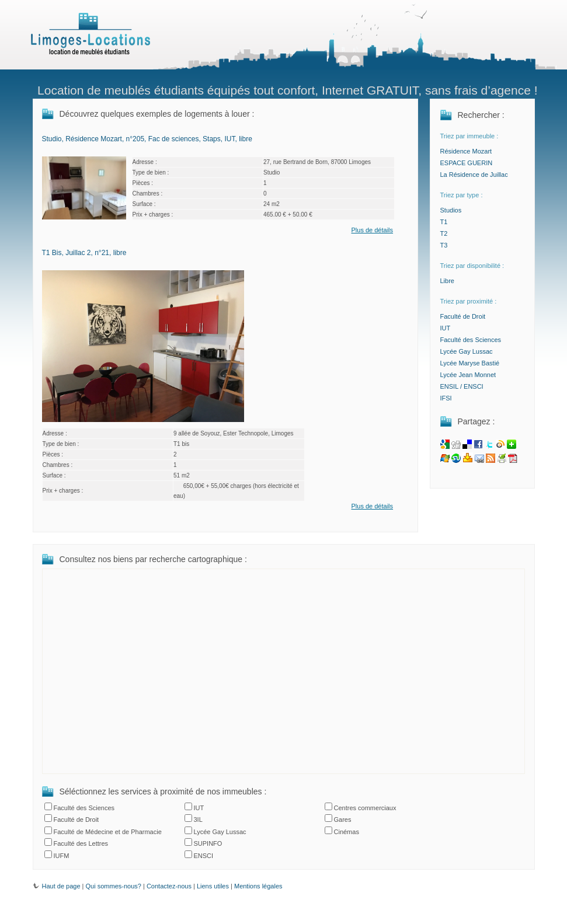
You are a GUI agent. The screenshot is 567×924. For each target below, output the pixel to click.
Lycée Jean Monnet (468, 375)
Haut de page (57, 886)
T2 (444, 233)
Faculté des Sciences (471, 340)
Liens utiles (213, 886)
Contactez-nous (169, 886)
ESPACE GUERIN (467, 163)
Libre (447, 281)
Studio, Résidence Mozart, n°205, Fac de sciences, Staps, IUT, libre (147, 139)
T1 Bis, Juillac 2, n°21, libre (84, 253)
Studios (451, 210)
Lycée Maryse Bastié (470, 363)
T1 (444, 222)
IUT (446, 328)
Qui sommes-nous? (114, 886)
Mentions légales (258, 886)
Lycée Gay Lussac (467, 351)
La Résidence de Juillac (474, 175)
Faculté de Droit (463, 316)
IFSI (446, 398)
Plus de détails (373, 230)
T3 (444, 245)
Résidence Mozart (466, 151)
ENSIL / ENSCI (462, 386)
